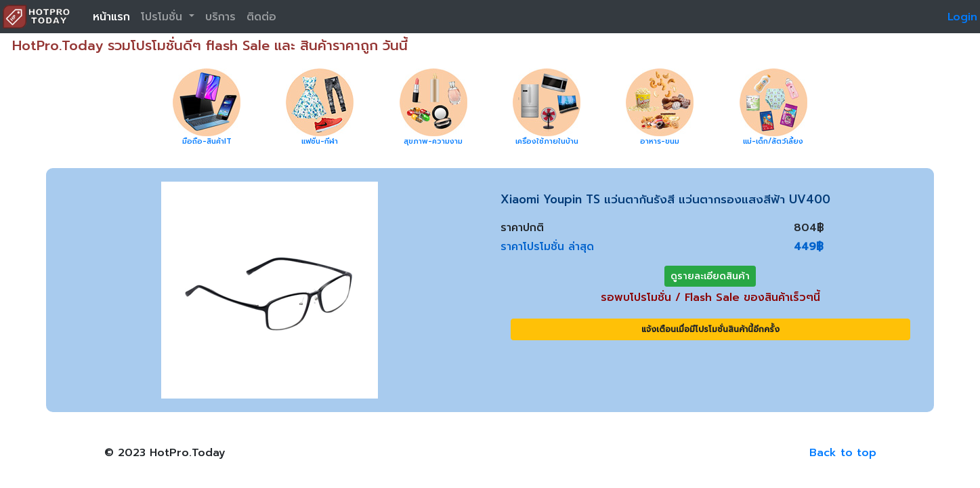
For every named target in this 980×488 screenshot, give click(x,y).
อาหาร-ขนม (660, 141)
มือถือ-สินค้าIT (207, 141)
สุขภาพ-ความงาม (433, 141)
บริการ (220, 17)
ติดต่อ (261, 17)
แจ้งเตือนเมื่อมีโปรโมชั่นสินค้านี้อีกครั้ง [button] (710, 329)
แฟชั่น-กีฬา (320, 141)
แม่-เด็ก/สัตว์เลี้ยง (773, 141)
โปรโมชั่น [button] (164, 17)
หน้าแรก (111, 17)
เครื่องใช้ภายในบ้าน (547, 141)
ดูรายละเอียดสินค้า (710, 276)
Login (962, 17)
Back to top (843, 453)
